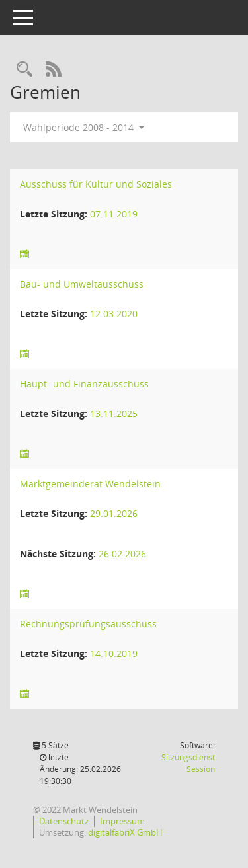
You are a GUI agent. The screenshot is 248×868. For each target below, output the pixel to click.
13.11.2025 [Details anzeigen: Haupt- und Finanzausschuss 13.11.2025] (114, 414)
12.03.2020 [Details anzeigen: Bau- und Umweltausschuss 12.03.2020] (114, 314)
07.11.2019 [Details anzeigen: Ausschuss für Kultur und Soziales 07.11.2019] (114, 214)
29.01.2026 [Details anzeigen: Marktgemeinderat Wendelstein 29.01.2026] (114, 513)
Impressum (122, 821)
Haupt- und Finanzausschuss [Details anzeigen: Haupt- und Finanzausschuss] (84, 384)
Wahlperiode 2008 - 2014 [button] (84, 127)
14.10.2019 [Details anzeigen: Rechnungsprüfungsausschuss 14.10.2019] (114, 653)
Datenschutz (64, 821)
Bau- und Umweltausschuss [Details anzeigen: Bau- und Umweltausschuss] (82, 284)
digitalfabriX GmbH (125, 832)
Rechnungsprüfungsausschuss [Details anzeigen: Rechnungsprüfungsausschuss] (88, 624)
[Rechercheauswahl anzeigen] (24, 70)
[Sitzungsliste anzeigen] (24, 254)
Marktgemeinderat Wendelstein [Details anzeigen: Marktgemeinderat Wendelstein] (90, 484)
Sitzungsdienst (188, 763)
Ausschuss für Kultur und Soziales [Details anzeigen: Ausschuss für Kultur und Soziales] (96, 184)
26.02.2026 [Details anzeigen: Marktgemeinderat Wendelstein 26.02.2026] (122, 554)
